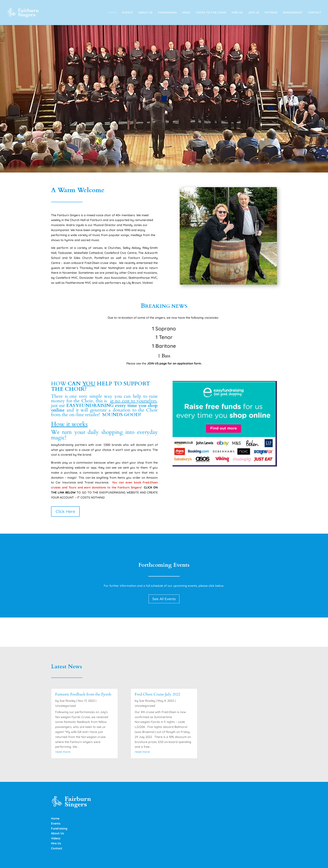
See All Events (164, 599)
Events (128, 13)
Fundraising (167, 13)
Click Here (65, 511)
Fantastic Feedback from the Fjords (83, 694)
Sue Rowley (68, 701)
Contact (315, 13)
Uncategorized (65, 706)
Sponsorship (293, 13)
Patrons (271, 13)
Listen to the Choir (211, 13)
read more (63, 752)
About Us (145, 13)
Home (113, 13)
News (186, 13)
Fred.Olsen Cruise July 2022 (157, 694)
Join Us (254, 13)
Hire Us (237, 13)
